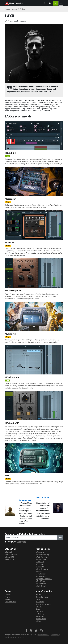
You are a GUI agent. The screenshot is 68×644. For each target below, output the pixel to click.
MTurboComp (41, 584)
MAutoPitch (11, 153)
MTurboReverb (41, 586)
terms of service (43, 635)
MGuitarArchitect (11, 555)
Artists (22, 9)
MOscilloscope (12, 377)
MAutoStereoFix (42, 557)
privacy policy (21, 542)
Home (7, 9)
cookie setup (20, 637)
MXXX (8, 475)
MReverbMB (9, 557)
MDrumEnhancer (42, 569)
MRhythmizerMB (42, 576)
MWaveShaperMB (13, 291)
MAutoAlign (40, 552)
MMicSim (39, 571)
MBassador (10, 199)
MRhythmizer (10, 559)
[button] (44, 3)
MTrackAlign (40, 581)
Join (60, 537)
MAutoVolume (41, 559)
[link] (26, 631)
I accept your (17, 542)
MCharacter (11, 334)
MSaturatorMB (12, 423)
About (15, 9)
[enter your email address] (31, 538)
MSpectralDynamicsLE (44, 579)
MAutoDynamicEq (42, 555)
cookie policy (9, 637)
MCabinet (9, 242)
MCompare (40, 567)
